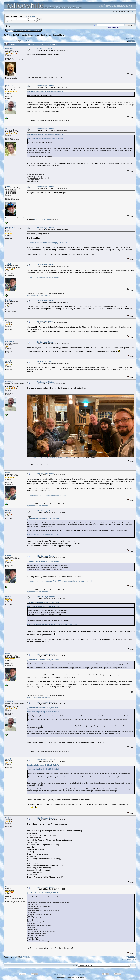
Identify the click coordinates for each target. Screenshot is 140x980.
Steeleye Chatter (59, 35)
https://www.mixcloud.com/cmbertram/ (38, 295)
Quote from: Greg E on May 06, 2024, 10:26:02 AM (43, 660)
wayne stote (10, 227)
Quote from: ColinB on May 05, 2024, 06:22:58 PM (43, 602)
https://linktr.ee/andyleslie (42, 219)
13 (13, 41)
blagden (9, 887)
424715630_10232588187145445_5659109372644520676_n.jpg (48, 458)
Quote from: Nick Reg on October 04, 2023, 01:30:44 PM (45, 91)
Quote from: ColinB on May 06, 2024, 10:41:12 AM (43, 708)
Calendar (23, 30)
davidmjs (9, 85)
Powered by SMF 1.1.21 (60, 974)
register (32, 16)
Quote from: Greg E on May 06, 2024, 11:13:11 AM (43, 893)
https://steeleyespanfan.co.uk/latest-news (43, 277)
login (26, 16)
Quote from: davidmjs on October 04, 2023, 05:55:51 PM (45, 134)
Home (10, 30)
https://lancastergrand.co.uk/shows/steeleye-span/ (47, 495)
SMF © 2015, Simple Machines (78, 974)
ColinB (8, 264)
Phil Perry (10, 300)
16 (21, 41)
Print (131, 41)
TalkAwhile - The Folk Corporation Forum (19, 35)
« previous (126, 38)
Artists (37, 35)
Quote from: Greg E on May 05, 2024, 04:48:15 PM (43, 562)
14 (16, 41)
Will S (8, 128)
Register (37, 30)
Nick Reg (9, 48)
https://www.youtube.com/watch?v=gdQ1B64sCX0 (47, 243)
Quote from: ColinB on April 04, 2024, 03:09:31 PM (43, 519)
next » (133, 38)
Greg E (8, 321)
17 (23, 41)
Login (30, 30)
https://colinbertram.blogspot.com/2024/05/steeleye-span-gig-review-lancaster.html (59, 581)
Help (17, 30)
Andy (8, 186)
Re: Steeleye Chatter (45, 49)
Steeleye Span (46, 35)
